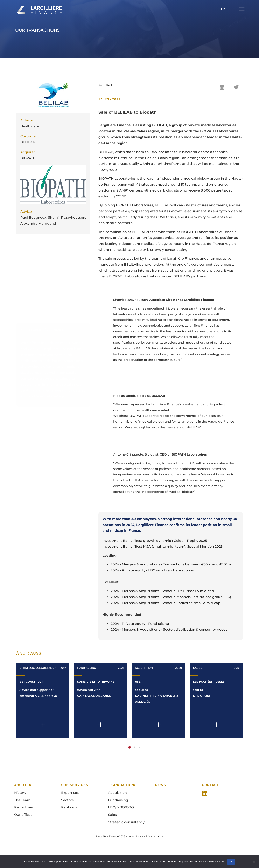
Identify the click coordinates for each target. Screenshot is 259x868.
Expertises (70, 810)
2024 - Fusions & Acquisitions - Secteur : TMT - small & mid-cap (162, 608)
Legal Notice (135, 854)
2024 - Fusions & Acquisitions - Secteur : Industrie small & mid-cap (166, 620)
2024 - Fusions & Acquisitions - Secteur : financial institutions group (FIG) (171, 614)
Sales (198, 685)
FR (223, 9)
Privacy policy (154, 854)
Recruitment (25, 825)
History (20, 810)
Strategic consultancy (126, 839)
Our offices (23, 832)
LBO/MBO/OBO (121, 825)
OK (231, 862)
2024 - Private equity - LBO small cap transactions (152, 588)
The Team (22, 817)
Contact (210, 802)
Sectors (67, 817)
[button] (222, 87)
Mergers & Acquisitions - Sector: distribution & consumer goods (175, 647)
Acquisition (144, 685)
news (161, 802)
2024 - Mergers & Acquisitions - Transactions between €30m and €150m (171, 582)
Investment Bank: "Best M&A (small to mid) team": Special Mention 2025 (163, 564)
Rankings (69, 825)
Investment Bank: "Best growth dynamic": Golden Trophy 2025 (155, 558)
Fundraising (87, 685)
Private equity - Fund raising (145, 641)
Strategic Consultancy (38, 685)
